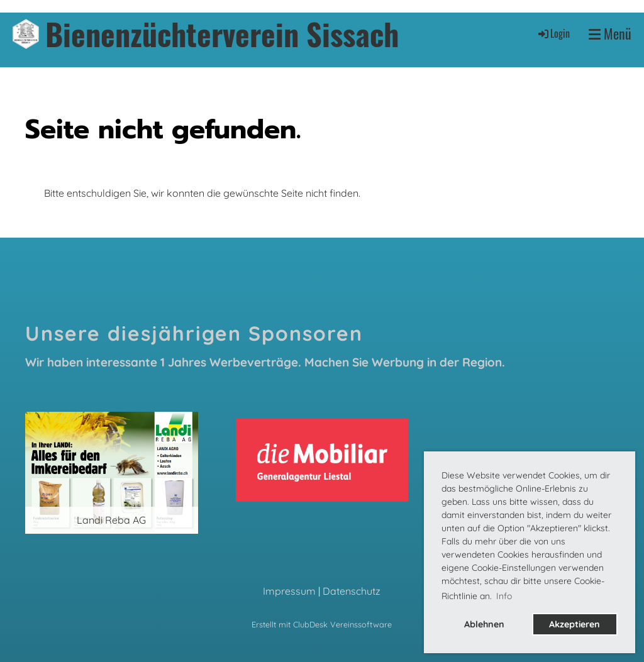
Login (553, 33)
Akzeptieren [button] (575, 624)
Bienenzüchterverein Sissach (222, 34)
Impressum (289, 591)
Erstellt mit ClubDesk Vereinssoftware (322, 624)
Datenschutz (352, 591)
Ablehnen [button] (484, 624)
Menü (610, 34)
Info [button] (504, 596)
